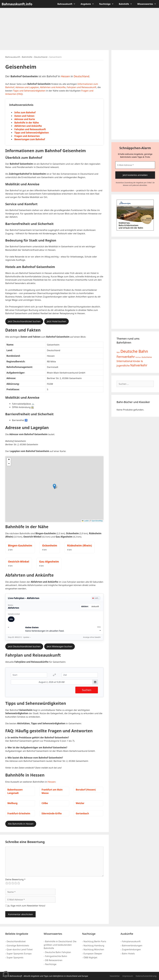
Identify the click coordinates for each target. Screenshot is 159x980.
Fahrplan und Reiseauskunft (82, 87)
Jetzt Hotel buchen (56, 321)
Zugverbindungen (131, 949)
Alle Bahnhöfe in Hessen (21, 824)
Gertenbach (82, 813)
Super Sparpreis (15, 957)
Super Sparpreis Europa (19, 953)
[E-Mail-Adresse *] (135, 165)
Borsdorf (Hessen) (86, 790)
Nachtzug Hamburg (94, 945)
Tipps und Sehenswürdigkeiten (29, 91)
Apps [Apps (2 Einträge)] (118, 352)
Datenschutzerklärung (146, 976)
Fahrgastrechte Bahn (56, 956)
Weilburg (12, 803)
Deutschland (41, 57)
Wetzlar (80, 803)
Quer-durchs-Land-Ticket (20, 949)
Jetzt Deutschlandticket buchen (24, 321)
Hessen (65, 76)
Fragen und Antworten (27, 136)
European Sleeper (93, 953)
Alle (11, 619)
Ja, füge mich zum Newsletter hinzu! (25, 906)
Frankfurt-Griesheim (19, 813)
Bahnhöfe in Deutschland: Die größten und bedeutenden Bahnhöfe (60, 945)
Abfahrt (85, 606)
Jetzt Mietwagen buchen (60, 646)
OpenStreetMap (97, 521)
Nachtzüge (108, 4)
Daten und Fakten (24, 116)
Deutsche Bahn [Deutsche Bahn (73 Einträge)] (134, 351)
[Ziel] (80, 675)
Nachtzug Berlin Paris (95, 941)
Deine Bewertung (15, 879)
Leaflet (85, 521)
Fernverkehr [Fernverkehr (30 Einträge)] (126, 357)
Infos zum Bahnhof (25, 112)
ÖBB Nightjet (90, 957)
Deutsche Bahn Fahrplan (58, 952)
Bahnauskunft (68, 4)
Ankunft (95, 606)
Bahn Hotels (128, 953)
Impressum (128, 976)
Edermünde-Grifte (52, 813)
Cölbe (45, 803)
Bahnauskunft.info (17, 4)
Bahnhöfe (127, 4)
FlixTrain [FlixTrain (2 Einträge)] (138, 357)
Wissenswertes (148, 4)
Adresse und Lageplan (27, 87)
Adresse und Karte (25, 119)
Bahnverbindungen (132, 945)
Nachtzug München (94, 949)
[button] (54, 486)
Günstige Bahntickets (18, 945)
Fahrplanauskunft (131, 941)
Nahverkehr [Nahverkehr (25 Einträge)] (139, 365)
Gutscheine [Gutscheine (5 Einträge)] (147, 357)
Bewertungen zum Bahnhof (30, 139)
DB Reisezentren (54, 960)
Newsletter (115, 976)
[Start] (29, 675)
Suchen (87, 690)
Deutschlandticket (16, 941)
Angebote (89, 4)
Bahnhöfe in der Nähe (27, 123)
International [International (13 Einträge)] (125, 361)
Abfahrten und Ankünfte (53, 87)
